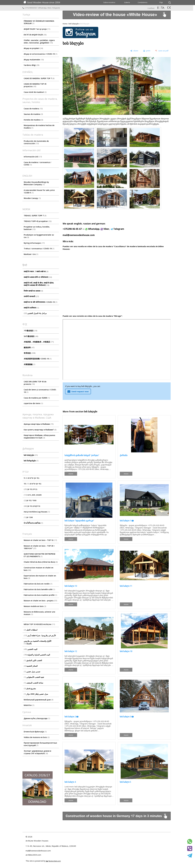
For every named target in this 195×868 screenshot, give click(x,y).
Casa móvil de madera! (35, 92)
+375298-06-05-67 (72, 229)
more (71, 474)
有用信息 (30, 353)
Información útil (33, 157)
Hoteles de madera (33, 120)
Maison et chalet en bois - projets (40, 601)
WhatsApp (43, 8)
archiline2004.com (33, 855)
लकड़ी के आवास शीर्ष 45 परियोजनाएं (38, 277)
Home (65, 24)
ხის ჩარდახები (31, 461)
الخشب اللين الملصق (33, 660)
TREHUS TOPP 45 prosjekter (38, 221)
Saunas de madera (33, 114)
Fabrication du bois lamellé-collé (39, 589)
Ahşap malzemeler (34, 60)
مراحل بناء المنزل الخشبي (35, 313)
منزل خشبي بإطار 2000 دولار (36, 694)
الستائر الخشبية (31, 666)
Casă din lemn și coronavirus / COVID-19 (40, 391)
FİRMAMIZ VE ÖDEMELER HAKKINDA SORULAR (39, 22)
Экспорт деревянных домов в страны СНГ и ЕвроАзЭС (37, 752)
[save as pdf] (162, 51)
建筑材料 (29, 347)
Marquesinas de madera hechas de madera (39, 127)
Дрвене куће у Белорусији (37, 718)
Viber (49, 8)
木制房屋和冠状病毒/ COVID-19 (38, 359)
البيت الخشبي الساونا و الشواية (37, 655)
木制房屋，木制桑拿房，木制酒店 (39, 342)
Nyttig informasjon (34, 243)
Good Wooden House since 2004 (42, 2)
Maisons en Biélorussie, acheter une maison (39, 613)
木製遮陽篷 (29, 364)
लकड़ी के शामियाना (31, 308)
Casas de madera (33, 109)
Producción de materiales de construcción (36, 142)
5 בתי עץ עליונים (32, 478)
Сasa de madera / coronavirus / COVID (37, 164)
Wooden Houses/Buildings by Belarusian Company (36, 183)
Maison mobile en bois (35, 606)
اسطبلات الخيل (31, 630)
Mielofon (29, 705)
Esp (161, 2)
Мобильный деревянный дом (38, 700)
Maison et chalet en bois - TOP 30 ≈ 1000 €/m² (39, 547)
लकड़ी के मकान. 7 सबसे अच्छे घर (36, 271)
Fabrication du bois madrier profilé (40, 595)
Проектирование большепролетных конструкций (40, 744)
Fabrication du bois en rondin (38, 584)
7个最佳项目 (30, 331)
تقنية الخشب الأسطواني (34, 677)
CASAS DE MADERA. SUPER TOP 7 (39, 78)
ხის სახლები (31, 455)
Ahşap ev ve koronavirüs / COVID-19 (40, 54)
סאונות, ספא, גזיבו (33, 495)
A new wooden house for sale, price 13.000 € (39, 191)
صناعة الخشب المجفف (33, 683)
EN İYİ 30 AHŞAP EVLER (35, 35)
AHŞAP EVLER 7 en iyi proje (37, 29)
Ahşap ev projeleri (33, 48)
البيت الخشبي (31, 649)
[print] (147, 51)
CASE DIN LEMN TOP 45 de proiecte (35, 383)
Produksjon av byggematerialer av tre (39, 236)
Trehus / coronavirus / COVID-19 (39, 249)
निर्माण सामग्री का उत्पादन (33, 291)
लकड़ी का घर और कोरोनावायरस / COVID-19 (40, 302)
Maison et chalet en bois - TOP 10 (40, 540)
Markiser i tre (31, 254)
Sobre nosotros (109, 2)
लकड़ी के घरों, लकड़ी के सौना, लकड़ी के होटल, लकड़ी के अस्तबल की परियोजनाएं (39, 284)
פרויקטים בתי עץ (32, 506)
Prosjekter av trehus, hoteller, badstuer (37, 228)
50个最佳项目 (31, 336)
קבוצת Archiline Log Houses (37, 512)
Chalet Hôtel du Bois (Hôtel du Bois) (41, 562)
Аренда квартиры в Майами (39, 424)
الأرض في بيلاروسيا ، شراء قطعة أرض (40, 635)
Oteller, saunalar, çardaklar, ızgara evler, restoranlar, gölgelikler (39, 41)
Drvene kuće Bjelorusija (35, 732)
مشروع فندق (30, 688)
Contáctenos (143, 2)
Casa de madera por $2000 (37, 398)
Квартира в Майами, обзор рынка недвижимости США (39, 436)
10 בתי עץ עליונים (33, 484)
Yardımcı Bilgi (32, 65)
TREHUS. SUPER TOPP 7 (35, 216)
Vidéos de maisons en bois (37, 737)
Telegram (56, 8)
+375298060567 (30, 8)
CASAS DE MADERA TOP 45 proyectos (35, 85)
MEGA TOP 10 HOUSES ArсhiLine (39, 624)
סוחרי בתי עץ (30, 500)
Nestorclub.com (55, 861)
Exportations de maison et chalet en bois (40, 577)
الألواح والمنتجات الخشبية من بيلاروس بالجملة (38, 642)
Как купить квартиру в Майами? (40, 430)
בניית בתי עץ (31, 489)
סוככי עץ (28, 517)
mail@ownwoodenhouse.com (79, 235)
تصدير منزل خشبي (32, 672)
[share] (134, 51)
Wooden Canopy (32, 198)
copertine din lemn (33, 403)
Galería (127, 2)
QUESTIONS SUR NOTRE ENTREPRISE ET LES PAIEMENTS (40, 555)
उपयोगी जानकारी (31, 296)
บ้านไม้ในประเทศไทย (33, 523)
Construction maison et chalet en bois (39, 569)
